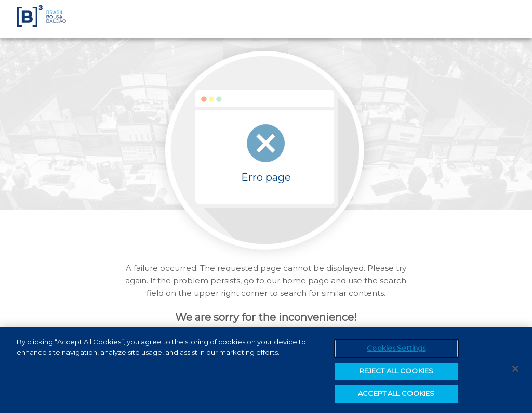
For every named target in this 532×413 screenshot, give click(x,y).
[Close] (515, 369)
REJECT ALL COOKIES (396, 371)
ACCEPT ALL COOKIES (396, 393)
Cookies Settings (396, 348)
